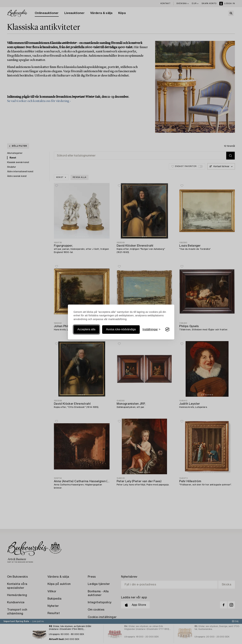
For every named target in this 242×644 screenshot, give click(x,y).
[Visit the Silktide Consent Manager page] (167, 329)
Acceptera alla (86, 329)
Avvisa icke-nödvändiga (121, 329)
